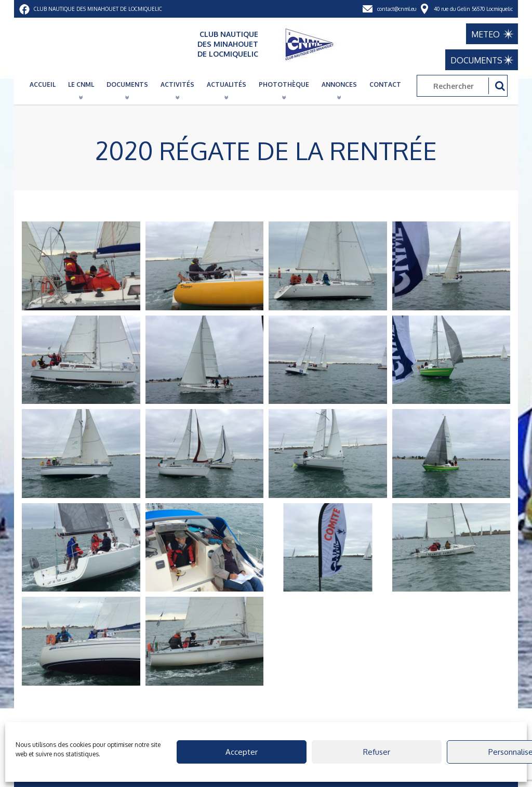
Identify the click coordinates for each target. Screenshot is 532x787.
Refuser (377, 752)
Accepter (242, 752)
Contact (385, 84)
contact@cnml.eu (397, 9)
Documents (127, 84)
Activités (177, 84)
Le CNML (81, 84)
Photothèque (284, 84)
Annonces (339, 84)
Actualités (227, 84)
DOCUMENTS (476, 60)
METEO (486, 34)
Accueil (43, 84)
